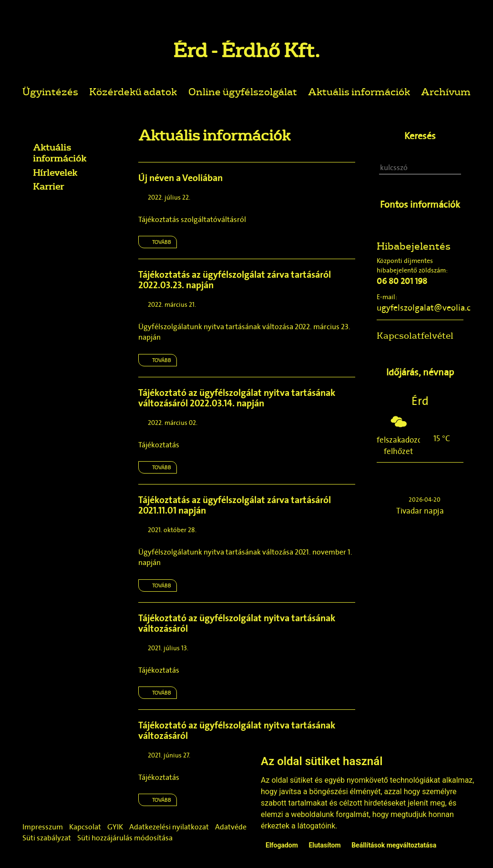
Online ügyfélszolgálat (243, 91)
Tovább (162, 242)
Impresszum (43, 827)
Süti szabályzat (47, 838)
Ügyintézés (50, 91)
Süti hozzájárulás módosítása (125, 838)
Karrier (48, 186)
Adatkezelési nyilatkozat (169, 827)
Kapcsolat (85, 827)
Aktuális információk (359, 91)
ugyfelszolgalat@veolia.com (430, 308)
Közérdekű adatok (133, 91)
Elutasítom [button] (324, 845)
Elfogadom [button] (282, 845)
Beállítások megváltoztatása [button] (394, 845)
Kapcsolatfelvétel (415, 335)
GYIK (115, 827)
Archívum (446, 91)
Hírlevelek (55, 172)
